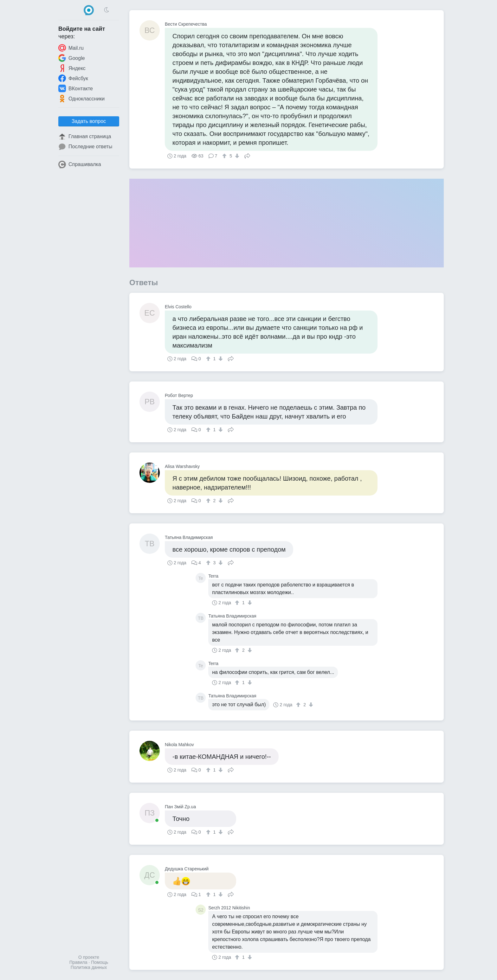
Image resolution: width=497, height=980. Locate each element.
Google (72, 58)
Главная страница (85, 137)
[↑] (225, 156)
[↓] (236, 156)
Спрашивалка (80, 164)
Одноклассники (81, 99)
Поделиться (247, 155)
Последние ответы (85, 147)
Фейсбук (73, 78)
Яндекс (72, 68)
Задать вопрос (89, 121)
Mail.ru (71, 48)
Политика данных (89, 967)
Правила (78, 962)
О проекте (89, 957)
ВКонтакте (76, 88)
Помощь (100, 962)
